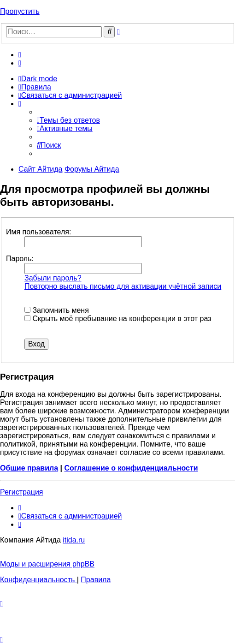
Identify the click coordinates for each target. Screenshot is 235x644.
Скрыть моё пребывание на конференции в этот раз (118, 319)
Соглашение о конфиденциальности (131, 468)
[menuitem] (20, 55)
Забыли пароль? (53, 278)
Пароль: (20, 259)
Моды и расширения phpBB (47, 564)
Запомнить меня (57, 310)
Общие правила (29, 468)
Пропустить (20, 11)
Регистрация (22, 492)
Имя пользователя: (38, 232)
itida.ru (74, 540)
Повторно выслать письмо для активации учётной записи (123, 286)
